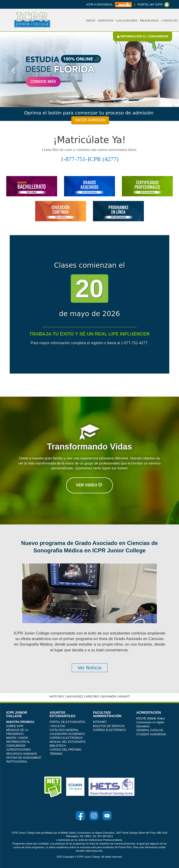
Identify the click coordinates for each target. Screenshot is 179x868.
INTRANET (100, 722)
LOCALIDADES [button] (127, 20)
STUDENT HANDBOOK (151, 734)
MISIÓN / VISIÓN (17, 738)
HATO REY (57, 696)
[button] (13, 69)
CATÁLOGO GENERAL (64, 730)
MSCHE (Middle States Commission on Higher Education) (151, 722)
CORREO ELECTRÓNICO (66, 738)
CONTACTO (170, 20)
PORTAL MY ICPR (151, 4)
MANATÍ (124, 696)
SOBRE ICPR (15, 726)
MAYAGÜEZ (75, 696)
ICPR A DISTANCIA (100, 4)
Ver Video (89, 485)
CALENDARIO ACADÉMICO (67, 734)
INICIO (91, 20)
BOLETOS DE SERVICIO (109, 726)
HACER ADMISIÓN (90, 120)
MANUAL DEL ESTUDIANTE (68, 742)
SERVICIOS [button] (106, 20)
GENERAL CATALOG (150, 730)
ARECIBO (92, 696)
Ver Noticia (90, 668)
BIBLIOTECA (58, 746)
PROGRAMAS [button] (149, 20)
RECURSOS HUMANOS (22, 754)
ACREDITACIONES (19, 750)
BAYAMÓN (109, 696)
